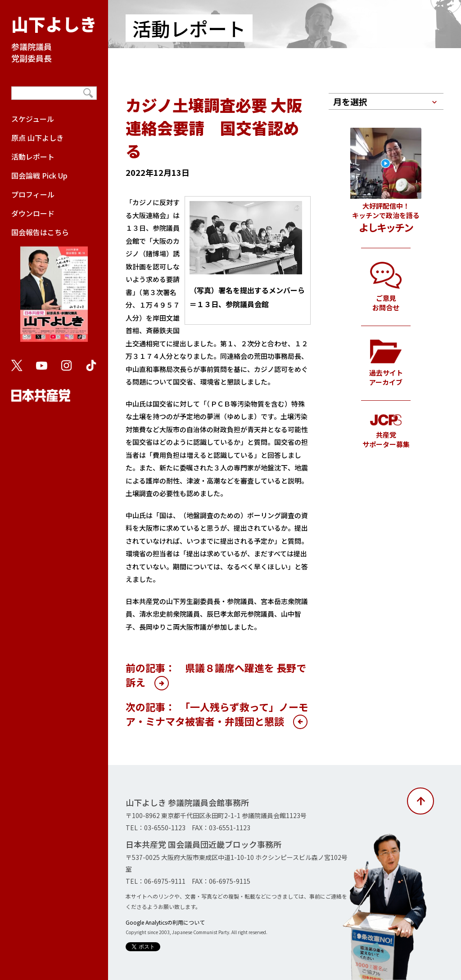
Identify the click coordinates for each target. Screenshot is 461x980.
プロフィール (33, 194)
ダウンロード (33, 213)
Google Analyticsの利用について (165, 922)
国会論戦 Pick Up (39, 175)
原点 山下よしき (37, 138)
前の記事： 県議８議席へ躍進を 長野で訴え (216, 675)
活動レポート (33, 157)
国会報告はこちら (54, 289)
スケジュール (33, 119)
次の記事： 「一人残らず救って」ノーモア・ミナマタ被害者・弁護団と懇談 (217, 714)
